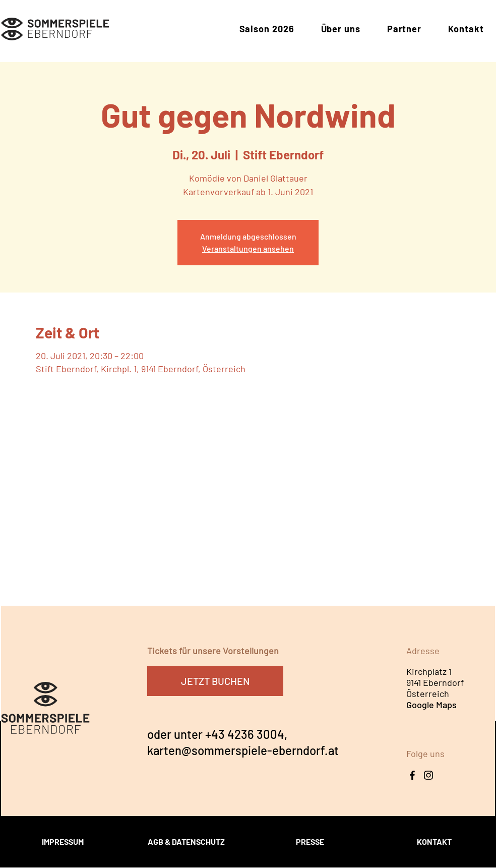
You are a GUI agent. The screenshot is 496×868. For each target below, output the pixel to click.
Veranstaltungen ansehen (248, 248)
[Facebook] (412, 775)
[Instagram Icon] (428, 775)
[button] (267, 29)
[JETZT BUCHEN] (215, 681)
